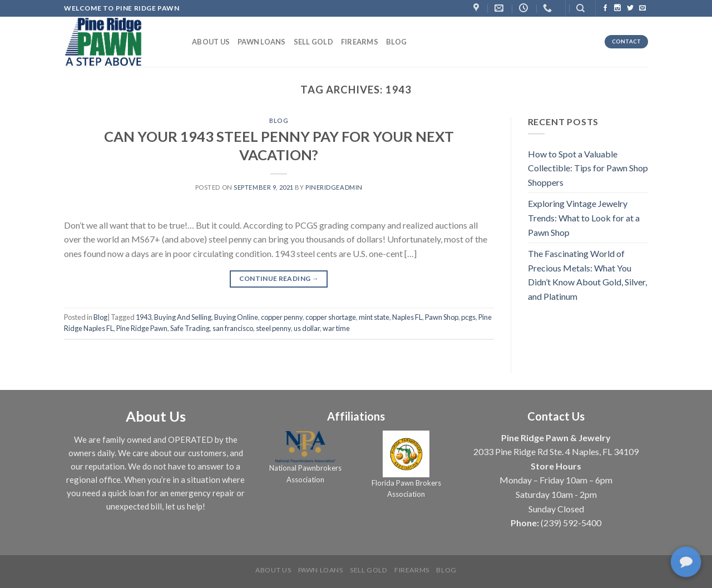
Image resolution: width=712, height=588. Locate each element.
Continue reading (279, 278)
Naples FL (407, 317)
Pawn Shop (442, 317)
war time (336, 328)
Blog (396, 42)
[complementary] (687, 563)
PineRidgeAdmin (334, 187)
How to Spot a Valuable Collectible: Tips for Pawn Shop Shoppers (588, 168)
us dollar (307, 328)
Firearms (360, 42)
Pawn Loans (262, 42)
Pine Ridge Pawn (142, 328)
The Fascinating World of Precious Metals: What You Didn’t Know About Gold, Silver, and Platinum (587, 275)
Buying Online (236, 317)
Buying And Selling (183, 317)
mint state (374, 317)
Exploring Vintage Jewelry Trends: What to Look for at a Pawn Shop (584, 218)
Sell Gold (313, 42)
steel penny (273, 328)
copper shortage (331, 317)
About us (211, 42)
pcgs (468, 317)
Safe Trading (190, 328)
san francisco (233, 328)
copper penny (282, 317)
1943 (144, 317)
